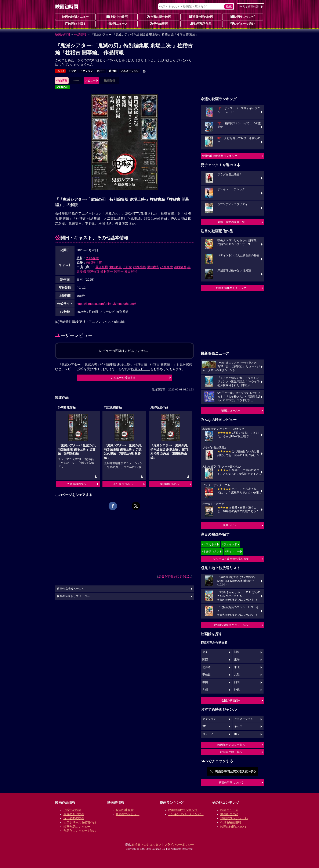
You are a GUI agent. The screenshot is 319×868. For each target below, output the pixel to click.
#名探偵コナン (211, 551)
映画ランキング (243, 17)
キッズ (238, 726)
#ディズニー (232, 551)
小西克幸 (167, 267)
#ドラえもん (209, 544)
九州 (205, 690)
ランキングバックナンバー (186, 814)
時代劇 (113, 71)
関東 (237, 652)
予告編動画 (159, 24)
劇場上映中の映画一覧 (231, 222)
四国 (237, 682)
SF (204, 726)
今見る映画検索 (249, 7)
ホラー (101, 71)
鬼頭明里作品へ (169, 484)
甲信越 (206, 675)
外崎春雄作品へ (77, 484)
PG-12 (60, 71)
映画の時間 (62, 35)
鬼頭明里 (115, 267)
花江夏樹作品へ (123, 484)
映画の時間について (231, 782)
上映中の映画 (117, 17)
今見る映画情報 (231, 822)
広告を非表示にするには (175, 576)
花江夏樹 (102, 267)
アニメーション (130, 71)
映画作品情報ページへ (70, 589)
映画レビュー (231, 525)
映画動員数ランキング (183, 810)
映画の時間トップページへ (73, 596)
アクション (86, 71)
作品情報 (80, 35)
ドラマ (72, 71)
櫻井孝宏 (153, 267)
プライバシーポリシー (179, 844)
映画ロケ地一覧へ (231, 752)
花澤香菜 (93, 271)
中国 (205, 682)
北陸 (237, 675)
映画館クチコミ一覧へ (231, 745)
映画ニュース (117, 24)
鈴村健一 (107, 271)
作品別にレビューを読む (80, 831)
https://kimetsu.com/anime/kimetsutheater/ (106, 304)
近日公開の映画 (201, 17)
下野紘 (127, 267)
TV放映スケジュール (234, 818)
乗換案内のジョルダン (146, 844)
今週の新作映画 (159, 17)
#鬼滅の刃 (63, 87)
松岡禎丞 (139, 267)
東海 (237, 660)
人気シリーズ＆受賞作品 (80, 822)
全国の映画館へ (231, 700)
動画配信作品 (201, 24)
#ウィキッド (229, 544)
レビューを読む (243, 24)
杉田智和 (131, 271)
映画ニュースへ (231, 410)
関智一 (119, 271)
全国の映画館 (125, 810)
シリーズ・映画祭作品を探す (231, 559)
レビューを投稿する (123, 378)
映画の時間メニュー (75, 17)
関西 (205, 660)
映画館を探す (75, 24)
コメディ (208, 734)
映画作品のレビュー (77, 827)
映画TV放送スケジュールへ (231, 625)
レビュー (90, 80)
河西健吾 (180, 267)
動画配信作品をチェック (231, 288)
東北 (237, 667)
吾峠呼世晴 (94, 263)
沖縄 (237, 690)
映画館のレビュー (128, 814)
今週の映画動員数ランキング (219, 156)
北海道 (206, 667)
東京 (205, 652)
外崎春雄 (92, 258)
